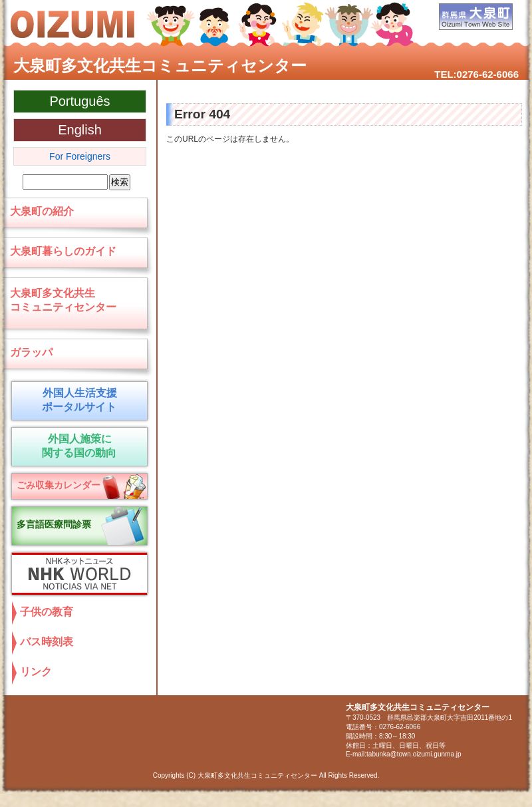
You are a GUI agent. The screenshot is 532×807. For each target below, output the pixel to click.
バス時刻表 (47, 642)
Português (79, 101)
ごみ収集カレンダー (59, 485)
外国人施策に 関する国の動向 (77, 446)
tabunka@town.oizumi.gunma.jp (414, 754)
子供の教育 (47, 612)
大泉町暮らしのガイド (63, 251)
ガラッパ (31, 352)
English (80, 130)
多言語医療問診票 (54, 524)
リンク (36, 672)
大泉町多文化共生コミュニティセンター (160, 66)
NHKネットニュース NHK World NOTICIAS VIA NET (76, 574)
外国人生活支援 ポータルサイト (77, 400)
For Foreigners (80, 156)
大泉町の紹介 (42, 211)
